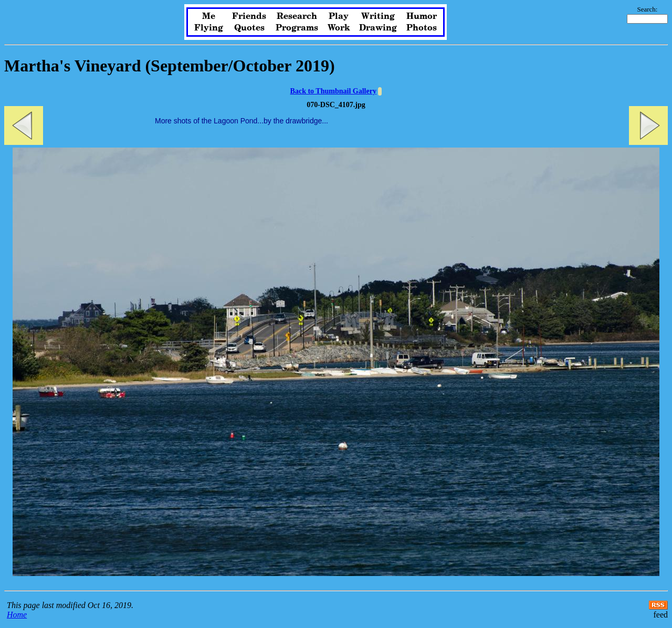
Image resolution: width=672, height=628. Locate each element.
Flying (209, 28)
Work (339, 28)
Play (339, 16)
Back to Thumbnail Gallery (333, 91)
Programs (297, 28)
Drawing (378, 28)
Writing (378, 16)
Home (17, 615)
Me (209, 16)
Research (297, 16)
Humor (422, 16)
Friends (249, 16)
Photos (422, 28)
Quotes (249, 28)
